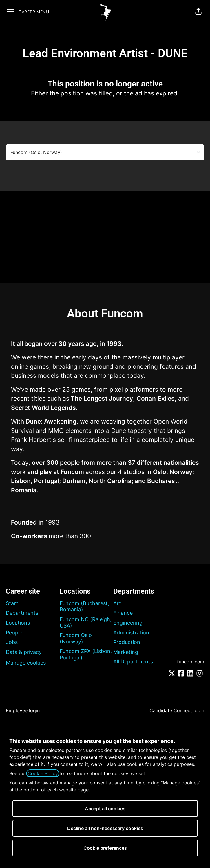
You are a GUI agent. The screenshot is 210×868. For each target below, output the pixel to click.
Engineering (128, 623)
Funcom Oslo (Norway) (76, 638)
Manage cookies (26, 663)
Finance (123, 613)
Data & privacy (24, 652)
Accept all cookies (105, 809)
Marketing (126, 652)
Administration (131, 633)
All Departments (133, 662)
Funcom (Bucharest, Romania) (84, 606)
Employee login (23, 710)
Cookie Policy (43, 773)
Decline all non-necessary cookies (105, 828)
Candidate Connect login (177, 710)
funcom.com (191, 662)
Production (127, 642)
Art (117, 603)
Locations (18, 623)
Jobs (12, 642)
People (14, 633)
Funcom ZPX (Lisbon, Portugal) (86, 654)
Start (12, 603)
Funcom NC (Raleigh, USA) (86, 622)
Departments (22, 613)
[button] (198, 12)
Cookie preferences (105, 848)
